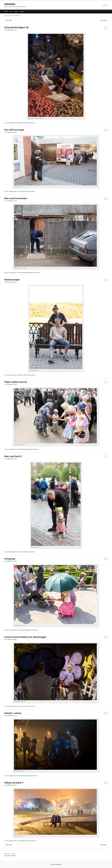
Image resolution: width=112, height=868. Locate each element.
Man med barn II (13, 456)
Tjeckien (25, 191)
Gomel (26, 375)
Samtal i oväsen (13, 713)
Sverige (21, 552)
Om (11, 11)
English (22, 11)
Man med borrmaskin (16, 198)
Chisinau (22, 449)
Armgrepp (10, 559)
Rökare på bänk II (14, 783)
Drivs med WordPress (56, 865)
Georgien (22, 841)
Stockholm (22, 776)
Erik (16, 30)
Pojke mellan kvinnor (16, 382)
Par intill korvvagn (14, 130)
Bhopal (21, 123)
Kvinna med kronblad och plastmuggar (25, 637)
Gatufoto (10, 4)
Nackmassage (12, 280)
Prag (21, 191)
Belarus (22, 375)
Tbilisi (26, 841)
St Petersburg (28, 273)
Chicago (22, 706)
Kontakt (16, 11)
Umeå (25, 552)
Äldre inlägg (8, 20)
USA (25, 706)
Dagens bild (13, 123)
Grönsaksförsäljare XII (16, 27)
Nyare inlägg (104, 20)
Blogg (6, 11)
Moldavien (27, 449)
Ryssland (22, 273)
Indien (25, 123)
